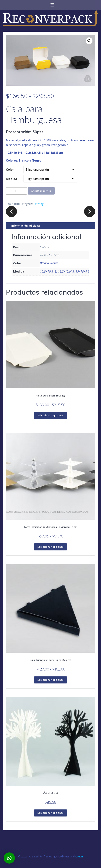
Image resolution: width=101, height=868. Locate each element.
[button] (89, 41)
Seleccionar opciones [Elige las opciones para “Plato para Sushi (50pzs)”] (51, 415)
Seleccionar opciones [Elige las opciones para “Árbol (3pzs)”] (51, 813)
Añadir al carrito (41, 191)
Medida (12, 179)
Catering (38, 204)
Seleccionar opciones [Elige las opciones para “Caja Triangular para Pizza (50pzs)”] (51, 680)
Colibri (79, 856)
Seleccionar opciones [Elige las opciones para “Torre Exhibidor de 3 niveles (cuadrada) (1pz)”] (51, 547)
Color (10, 170)
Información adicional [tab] (26, 226)
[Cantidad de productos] (16, 191)
